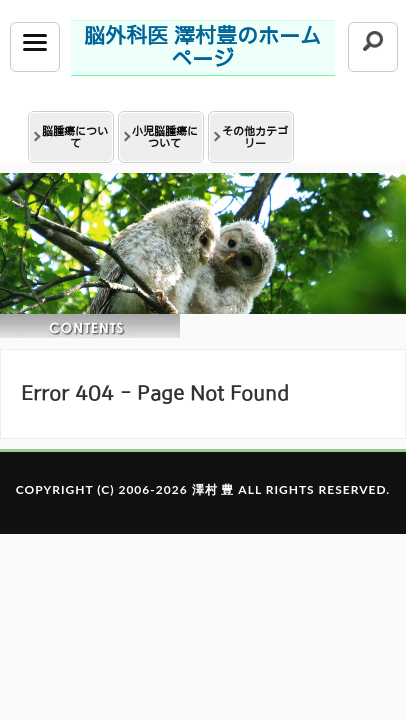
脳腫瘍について (75, 137)
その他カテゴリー (255, 137)
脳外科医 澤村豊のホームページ (202, 47)
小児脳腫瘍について (165, 137)
